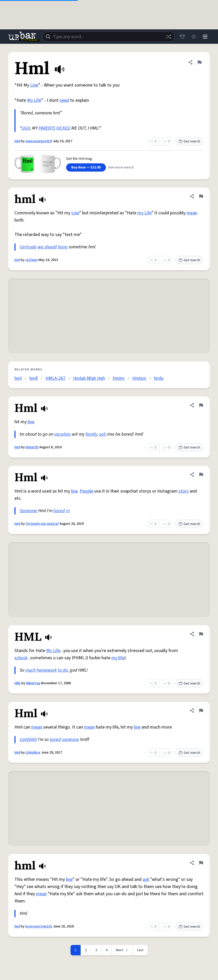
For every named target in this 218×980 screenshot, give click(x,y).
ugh (103, 434)
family (91, 434)
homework (47, 670)
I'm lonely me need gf (42, 524)
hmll (34, 378)
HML (18, 683)
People (87, 491)
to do (63, 670)
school (21, 658)
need (64, 100)
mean (192, 213)
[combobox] (108, 37)
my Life (145, 213)
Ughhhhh (28, 740)
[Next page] (122, 950)
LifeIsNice (33, 753)
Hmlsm (139, 378)
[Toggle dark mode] (194, 37)
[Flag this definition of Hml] (199, 62)
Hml (17, 141)
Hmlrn (119, 378)
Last (140, 950)
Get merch (189, 141)
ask (146, 879)
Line (34, 85)
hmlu (159, 378)
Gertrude (28, 247)
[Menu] (205, 37)
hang (63, 247)
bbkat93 (32, 447)
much (30, 670)
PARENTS (47, 128)
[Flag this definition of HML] (201, 634)
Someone (28, 511)
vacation (63, 434)
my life (118, 658)
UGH (26, 128)
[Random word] (168, 37)
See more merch (121, 167)
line (31, 422)
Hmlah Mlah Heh (89, 378)
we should (47, 247)
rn (68, 511)
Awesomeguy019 (39, 141)
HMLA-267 (55, 378)
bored (59, 511)
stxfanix (32, 260)
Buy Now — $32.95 (86, 167)
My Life (34, 100)
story (184, 491)
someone (71, 740)
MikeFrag (33, 683)
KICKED (63, 128)
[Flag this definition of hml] (201, 196)
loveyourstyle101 (39, 926)
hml (17, 260)
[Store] (182, 37)
